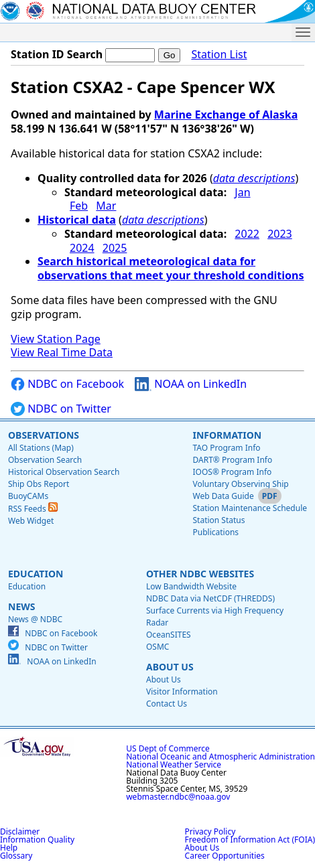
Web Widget (31, 521)
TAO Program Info (226, 448)
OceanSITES (169, 635)
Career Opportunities (225, 856)
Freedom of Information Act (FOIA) (250, 840)
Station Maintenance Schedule (250, 508)
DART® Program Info (232, 460)
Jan (242, 192)
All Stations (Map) (41, 448)
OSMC (157, 647)
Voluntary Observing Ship (240, 484)
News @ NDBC (35, 619)
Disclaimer (20, 831)
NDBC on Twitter (61, 409)
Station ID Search (57, 54)
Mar (106, 206)
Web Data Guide (223, 496)
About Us (170, 667)
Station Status (218, 520)
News (21, 606)
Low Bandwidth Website (191, 586)
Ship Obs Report (39, 484)
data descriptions (254, 178)
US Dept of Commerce (168, 748)
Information (227, 435)
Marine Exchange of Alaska (226, 115)
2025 (115, 248)
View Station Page (56, 339)
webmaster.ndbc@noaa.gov (178, 797)
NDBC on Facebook (67, 384)
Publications (215, 532)
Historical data (77, 220)
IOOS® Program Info (232, 472)
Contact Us (167, 704)
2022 (247, 234)
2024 (82, 248)
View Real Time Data (62, 352)
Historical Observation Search (64, 472)
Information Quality (37, 840)
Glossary (16, 856)
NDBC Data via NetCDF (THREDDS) (210, 598)
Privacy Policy (210, 831)
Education (36, 574)
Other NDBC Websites (200, 574)
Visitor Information (182, 692)
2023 (280, 234)
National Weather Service (174, 765)
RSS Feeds (33, 509)
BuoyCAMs (28, 496)
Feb (79, 206)
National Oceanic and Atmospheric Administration (220, 756)
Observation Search (45, 460)
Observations (44, 435)
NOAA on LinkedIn (191, 384)
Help (9, 848)
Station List (219, 55)
